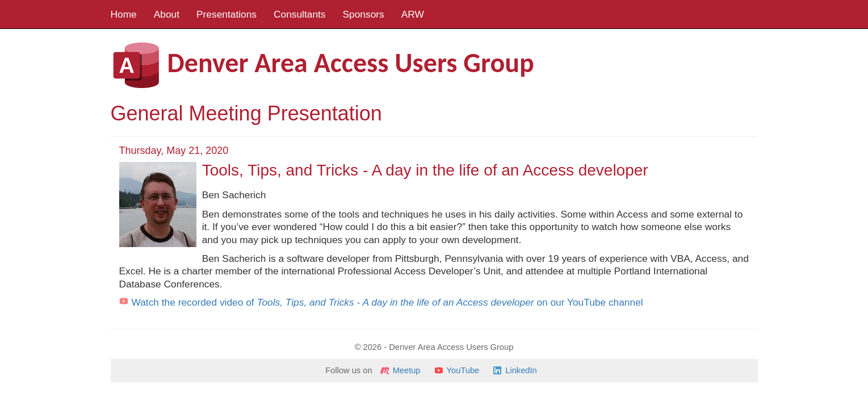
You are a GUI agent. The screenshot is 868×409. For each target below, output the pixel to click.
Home (124, 14)
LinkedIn (521, 370)
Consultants (300, 14)
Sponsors (364, 14)
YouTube (463, 370)
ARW (413, 14)
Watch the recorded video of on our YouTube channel (387, 302)
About (167, 14)
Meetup (407, 370)
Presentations (227, 14)
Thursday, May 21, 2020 (174, 151)
